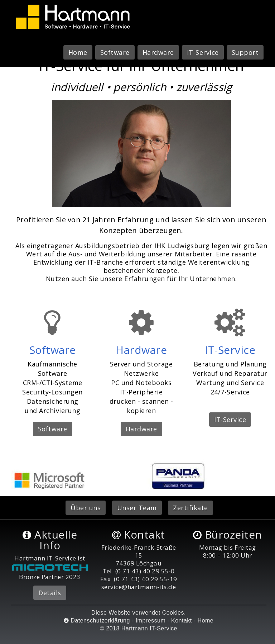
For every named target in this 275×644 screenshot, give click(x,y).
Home (78, 52)
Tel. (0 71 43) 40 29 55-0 (139, 571)
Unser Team (137, 508)
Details (50, 593)
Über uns (86, 508)
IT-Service (203, 52)
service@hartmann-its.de (139, 587)
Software (115, 52)
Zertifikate (190, 508)
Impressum (151, 621)
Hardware (158, 52)
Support (245, 52)
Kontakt (182, 621)
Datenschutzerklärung (97, 621)
